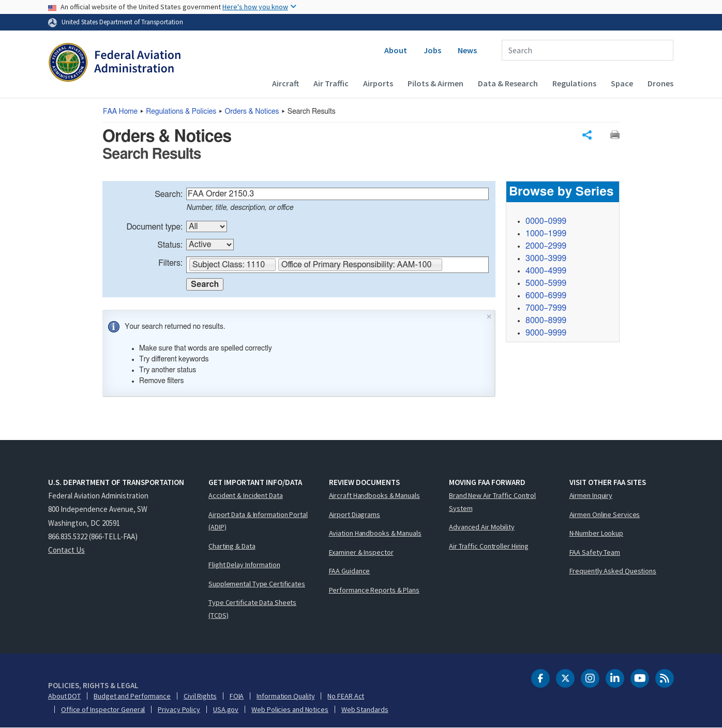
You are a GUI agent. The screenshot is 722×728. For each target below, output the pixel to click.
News (467, 50)
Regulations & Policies (181, 112)
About (396, 50)
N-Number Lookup (597, 533)
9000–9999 (546, 333)
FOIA (237, 696)
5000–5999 (546, 283)
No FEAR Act (346, 696)
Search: (169, 194)
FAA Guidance (350, 571)
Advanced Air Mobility (482, 527)
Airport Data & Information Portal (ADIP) (258, 521)
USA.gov (226, 709)
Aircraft (285, 83)
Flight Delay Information (244, 565)
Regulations (574, 83)
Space (622, 83)
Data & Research (508, 83)
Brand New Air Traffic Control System (492, 502)
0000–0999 (546, 221)
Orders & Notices (252, 112)
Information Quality (285, 696)
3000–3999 (546, 259)
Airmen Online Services (605, 514)
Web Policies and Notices (290, 709)
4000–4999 (546, 271)
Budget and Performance (132, 696)
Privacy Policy (179, 709)
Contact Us (66, 550)
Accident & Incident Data (246, 495)
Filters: (170, 263)
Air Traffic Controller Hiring (489, 546)
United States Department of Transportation (122, 22)
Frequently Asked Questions (613, 571)
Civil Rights (200, 696)
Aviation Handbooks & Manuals (375, 533)
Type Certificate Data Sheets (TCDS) (252, 609)
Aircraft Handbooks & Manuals (374, 495)
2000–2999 (546, 246)
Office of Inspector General (103, 709)
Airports (378, 83)
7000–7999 (546, 308)
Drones (660, 83)
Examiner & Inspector (361, 552)
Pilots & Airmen (435, 83)
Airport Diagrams (355, 514)
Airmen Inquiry (591, 495)
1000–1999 (546, 234)
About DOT (64, 696)
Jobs (432, 50)
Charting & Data (232, 546)
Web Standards (365, 709)
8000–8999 (546, 321)
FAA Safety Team (595, 552)
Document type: (154, 227)
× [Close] (489, 316)
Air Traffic (331, 83)
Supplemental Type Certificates (257, 584)
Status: (170, 245)
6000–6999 (546, 296)
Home (120, 112)
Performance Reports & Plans (374, 590)
